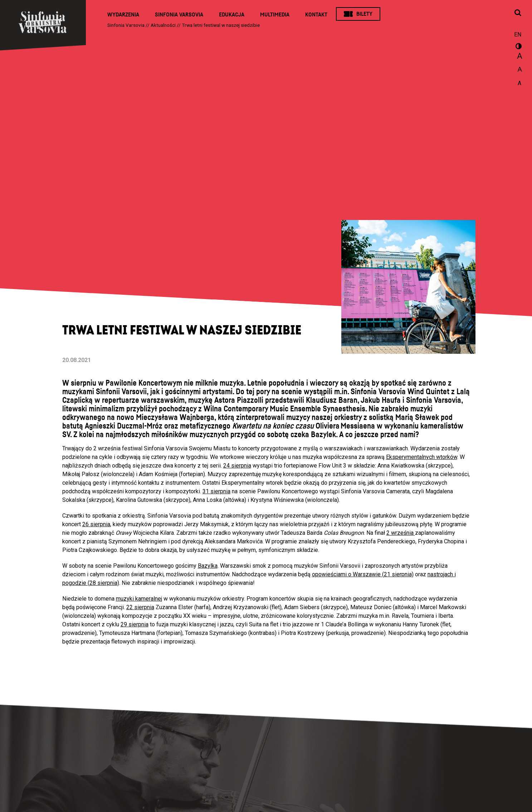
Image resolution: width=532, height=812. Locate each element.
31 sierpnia (216, 491)
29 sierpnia (135, 624)
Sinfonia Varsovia (179, 15)
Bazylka (208, 566)
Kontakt (316, 15)
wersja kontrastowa (518, 47)
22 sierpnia (140, 607)
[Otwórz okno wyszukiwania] (518, 13)
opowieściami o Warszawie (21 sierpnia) (363, 574)
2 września (400, 533)
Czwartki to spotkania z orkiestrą (104, 516)
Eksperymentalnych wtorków (422, 457)
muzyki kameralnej (139, 599)
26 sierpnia (96, 524)
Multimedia (275, 15)
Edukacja (232, 15)
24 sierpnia (237, 466)
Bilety (364, 14)
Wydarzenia (123, 15)
